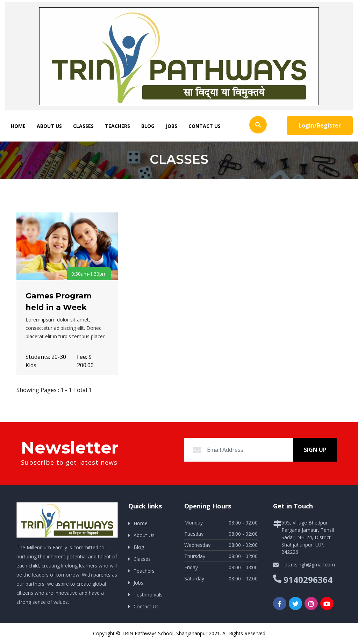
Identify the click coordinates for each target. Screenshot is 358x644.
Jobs (171, 126)
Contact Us (205, 126)
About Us (49, 126)
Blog (148, 126)
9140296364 (308, 580)
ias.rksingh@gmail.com (309, 565)
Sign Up (315, 450)
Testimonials (148, 595)
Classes (83, 126)
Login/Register (320, 125)
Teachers (117, 126)
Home (18, 126)
